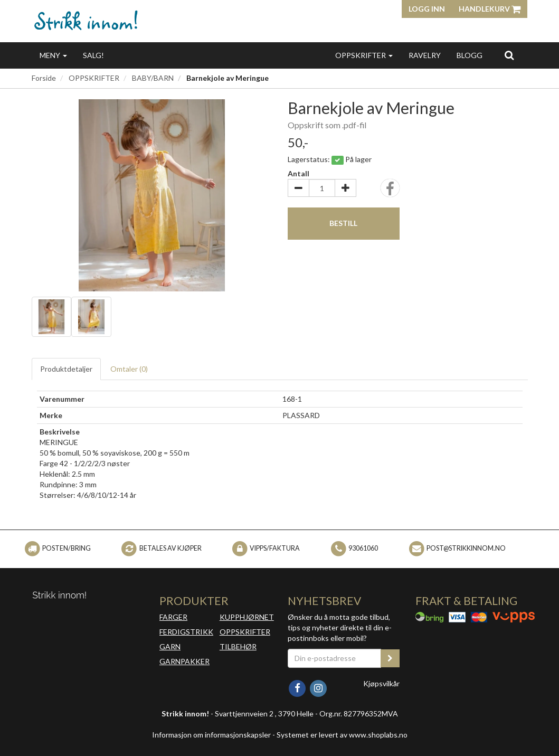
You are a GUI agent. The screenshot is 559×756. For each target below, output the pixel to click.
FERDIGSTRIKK (186, 632)
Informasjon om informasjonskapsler (211, 735)
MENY (53, 55)
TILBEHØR (238, 646)
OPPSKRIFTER (364, 55)
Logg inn (427, 9)
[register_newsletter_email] (390, 658)
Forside (44, 78)
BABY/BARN (153, 78)
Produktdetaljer (66, 369)
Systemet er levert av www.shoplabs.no (342, 735)
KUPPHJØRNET (247, 617)
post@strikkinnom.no (466, 548)
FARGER (173, 617)
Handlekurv (490, 9)
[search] (509, 55)
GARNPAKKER (184, 661)
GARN (170, 646)
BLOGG (470, 55)
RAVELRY (425, 55)
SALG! (93, 55)
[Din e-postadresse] (335, 658)
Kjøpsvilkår (381, 683)
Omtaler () (129, 369)
